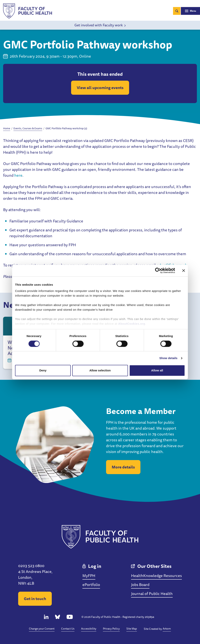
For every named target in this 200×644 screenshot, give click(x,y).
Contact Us (68, 629)
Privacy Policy (111, 629)
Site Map (132, 629)
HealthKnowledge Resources (156, 576)
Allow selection (100, 371)
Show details (168, 358)
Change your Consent (42, 629)
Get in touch (35, 599)
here (18, 175)
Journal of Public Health (152, 594)
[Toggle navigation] (190, 11)
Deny (43, 371)
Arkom (167, 629)
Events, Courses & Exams (28, 128)
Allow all (157, 371)
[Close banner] (184, 270)
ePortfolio (91, 585)
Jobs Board (140, 585)
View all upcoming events (100, 88)
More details (123, 467)
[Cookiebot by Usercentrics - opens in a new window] (158, 270)
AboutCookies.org (132, 324)
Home (7, 128)
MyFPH (89, 576)
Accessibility (89, 629)
